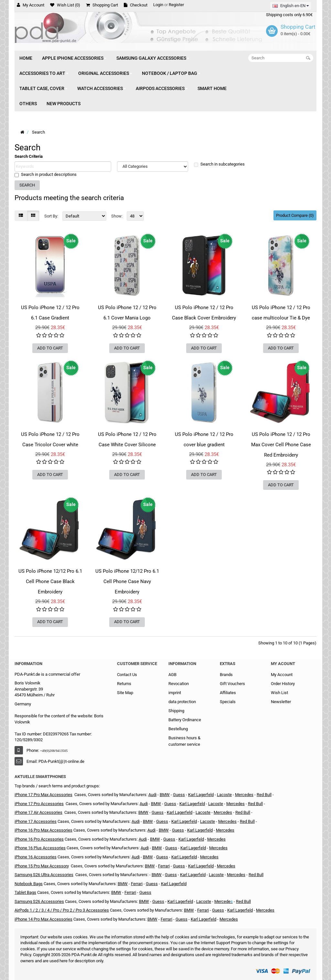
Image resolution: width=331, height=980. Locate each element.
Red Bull (264, 795)
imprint (175, 693)
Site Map (125, 693)
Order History (283, 684)
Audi (152, 795)
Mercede (222, 901)
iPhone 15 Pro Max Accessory (42, 866)
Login (158, 5)
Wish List (279, 693)
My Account (282, 675)
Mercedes (244, 795)
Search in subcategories (219, 164)
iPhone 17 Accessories (36, 821)
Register (176, 5)
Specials (228, 702)
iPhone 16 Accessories (36, 857)
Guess (158, 812)
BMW (165, 795)
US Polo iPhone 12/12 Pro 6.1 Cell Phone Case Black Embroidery (50, 581)
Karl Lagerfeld (180, 812)
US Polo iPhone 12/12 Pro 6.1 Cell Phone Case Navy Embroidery (127, 581)
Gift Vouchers (232, 684)
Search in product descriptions (46, 175)
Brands (226, 675)
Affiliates (228, 693)
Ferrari (164, 866)
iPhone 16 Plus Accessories (40, 848)
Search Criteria (29, 156)
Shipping (176, 711)
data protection (182, 702)
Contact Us (127, 675)
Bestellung (178, 729)
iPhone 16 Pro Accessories (39, 839)
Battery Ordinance (185, 720)
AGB (172, 675)
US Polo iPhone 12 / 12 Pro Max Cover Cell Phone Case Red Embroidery (281, 445)
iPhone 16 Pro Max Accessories (43, 830)
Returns (124, 684)
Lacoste (224, 795)
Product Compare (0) (295, 215)
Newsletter (281, 702)
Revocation (179, 684)
